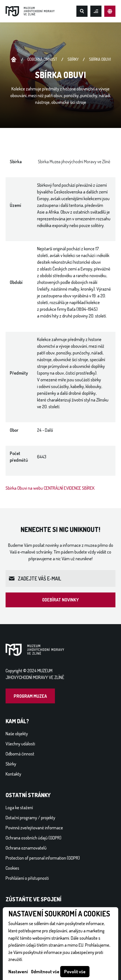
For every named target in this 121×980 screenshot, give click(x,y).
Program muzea (30, 696)
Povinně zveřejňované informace (34, 828)
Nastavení (18, 972)
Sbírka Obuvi (100, 59)
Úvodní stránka (14, 60)
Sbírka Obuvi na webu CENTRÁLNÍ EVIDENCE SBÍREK (50, 488)
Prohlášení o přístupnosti (27, 878)
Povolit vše (75, 972)
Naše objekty (17, 734)
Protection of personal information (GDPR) (43, 858)
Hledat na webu (82, 11)
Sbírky (73, 59)
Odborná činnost (42, 59)
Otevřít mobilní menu (96, 11)
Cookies (12, 868)
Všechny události (20, 744)
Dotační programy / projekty (30, 818)
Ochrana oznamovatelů (26, 848)
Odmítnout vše (45, 972)
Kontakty (13, 774)
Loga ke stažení (19, 808)
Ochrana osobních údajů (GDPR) (33, 838)
